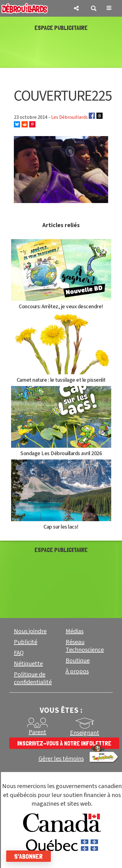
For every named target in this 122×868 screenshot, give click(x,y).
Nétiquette (28, 664)
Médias (75, 631)
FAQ (19, 653)
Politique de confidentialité (33, 678)
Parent (37, 732)
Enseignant (85, 733)
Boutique (78, 661)
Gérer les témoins (61, 759)
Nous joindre (30, 631)
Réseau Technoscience (85, 646)
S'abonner (28, 856)
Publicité (26, 642)
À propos (77, 671)
